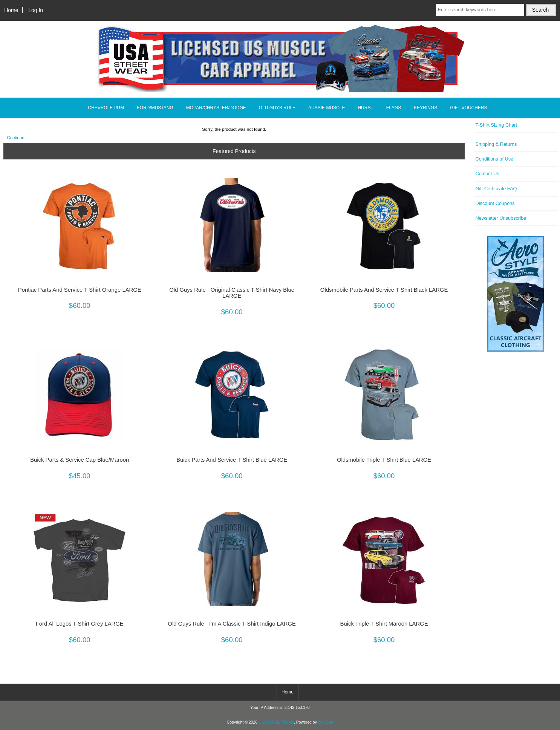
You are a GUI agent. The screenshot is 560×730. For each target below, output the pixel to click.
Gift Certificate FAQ (496, 189)
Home (11, 10)
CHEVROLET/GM (106, 108)
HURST (365, 108)
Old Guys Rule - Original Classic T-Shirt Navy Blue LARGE (232, 293)
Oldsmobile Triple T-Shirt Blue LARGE (384, 460)
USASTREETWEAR (276, 722)
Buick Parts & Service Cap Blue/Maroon (80, 460)
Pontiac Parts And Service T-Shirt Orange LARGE (80, 290)
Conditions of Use (495, 159)
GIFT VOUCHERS (468, 108)
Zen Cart (326, 722)
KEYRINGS (425, 108)
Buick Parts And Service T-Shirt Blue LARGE (232, 460)
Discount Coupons (495, 203)
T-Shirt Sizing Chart (497, 125)
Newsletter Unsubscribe (501, 218)
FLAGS (394, 108)
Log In (36, 10)
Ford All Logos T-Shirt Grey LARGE (80, 624)
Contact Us (487, 174)
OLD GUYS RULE (277, 108)
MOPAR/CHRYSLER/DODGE (216, 108)
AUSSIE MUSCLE (327, 108)
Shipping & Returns (496, 144)
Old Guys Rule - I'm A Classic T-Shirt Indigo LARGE (232, 624)
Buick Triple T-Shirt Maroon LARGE (384, 624)
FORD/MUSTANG (155, 108)
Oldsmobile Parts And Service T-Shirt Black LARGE (384, 290)
